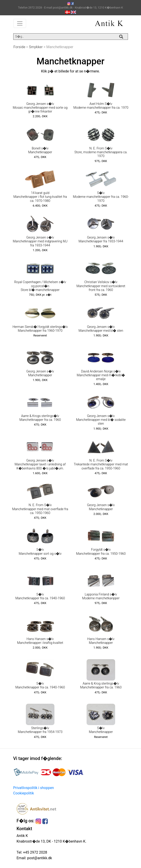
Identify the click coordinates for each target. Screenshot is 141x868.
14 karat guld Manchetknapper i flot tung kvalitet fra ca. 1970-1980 (40, 197)
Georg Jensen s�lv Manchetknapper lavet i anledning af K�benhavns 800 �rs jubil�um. (40, 464)
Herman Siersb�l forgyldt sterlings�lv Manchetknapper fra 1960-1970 (40, 329)
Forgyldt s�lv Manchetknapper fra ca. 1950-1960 (101, 552)
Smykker (36, 47)
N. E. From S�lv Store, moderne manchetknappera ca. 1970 (101, 152)
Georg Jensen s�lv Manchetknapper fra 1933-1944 (101, 239)
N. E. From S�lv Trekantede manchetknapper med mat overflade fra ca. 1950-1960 (101, 464)
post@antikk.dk (39, 858)
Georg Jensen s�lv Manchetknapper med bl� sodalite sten (101, 420)
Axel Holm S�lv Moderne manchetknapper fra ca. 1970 (101, 106)
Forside (19, 47)
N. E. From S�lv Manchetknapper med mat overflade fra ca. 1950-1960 (40, 509)
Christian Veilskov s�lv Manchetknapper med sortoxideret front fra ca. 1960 (101, 286)
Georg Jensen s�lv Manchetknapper (40, 373)
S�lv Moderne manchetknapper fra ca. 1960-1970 (101, 197)
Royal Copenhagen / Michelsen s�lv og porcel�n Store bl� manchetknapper (40, 286)
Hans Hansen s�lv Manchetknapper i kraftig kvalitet (40, 641)
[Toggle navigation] (20, 23)
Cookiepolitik (24, 793)
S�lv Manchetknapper (101, 730)
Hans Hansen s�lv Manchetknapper (101, 641)
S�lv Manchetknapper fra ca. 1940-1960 (40, 596)
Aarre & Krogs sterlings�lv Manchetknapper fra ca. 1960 (40, 418)
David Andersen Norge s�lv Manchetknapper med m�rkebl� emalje (101, 375)
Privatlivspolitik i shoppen (34, 788)
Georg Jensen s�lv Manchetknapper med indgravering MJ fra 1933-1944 (40, 241)
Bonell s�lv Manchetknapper (40, 150)
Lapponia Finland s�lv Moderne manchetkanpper (101, 596)
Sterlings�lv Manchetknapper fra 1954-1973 (40, 730)
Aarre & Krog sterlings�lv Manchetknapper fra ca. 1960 (101, 685)
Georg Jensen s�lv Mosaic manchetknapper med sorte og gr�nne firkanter (40, 108)
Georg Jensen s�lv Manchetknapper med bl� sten (101, 329)
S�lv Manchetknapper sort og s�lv (40, 552)
